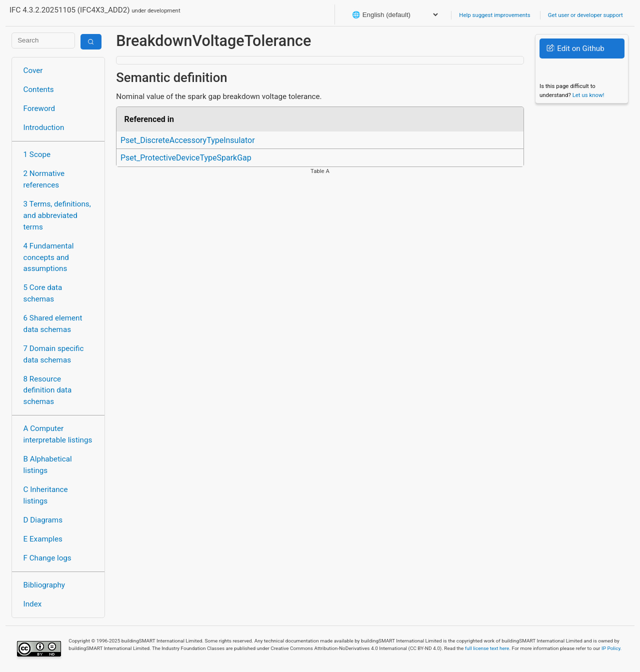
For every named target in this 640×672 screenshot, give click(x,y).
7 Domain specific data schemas (54, 354)
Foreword (39, 108)
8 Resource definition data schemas (48, 390)
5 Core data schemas (43, 293)
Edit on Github (575, 48)
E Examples (43, 539)
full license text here (487, 648)
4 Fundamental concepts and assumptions (49, 257)
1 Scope (37, 154)
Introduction (44, 127)
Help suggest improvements (494, 15)
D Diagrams (43, 520)
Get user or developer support (585, 15)
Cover (33, 70)
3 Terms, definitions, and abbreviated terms (57, 215)
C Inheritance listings (46, 495)
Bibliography (44, 585)
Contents (39, 89)
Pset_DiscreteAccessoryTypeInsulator (188, 140)
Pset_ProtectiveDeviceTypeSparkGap (186, 158)
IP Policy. (611, 648)
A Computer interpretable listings (58, 434)
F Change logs (47, 558)
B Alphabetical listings (48, 465)
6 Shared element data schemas (53, 324)
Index (33, 604)
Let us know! (588, 95)
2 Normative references (44, 179)
